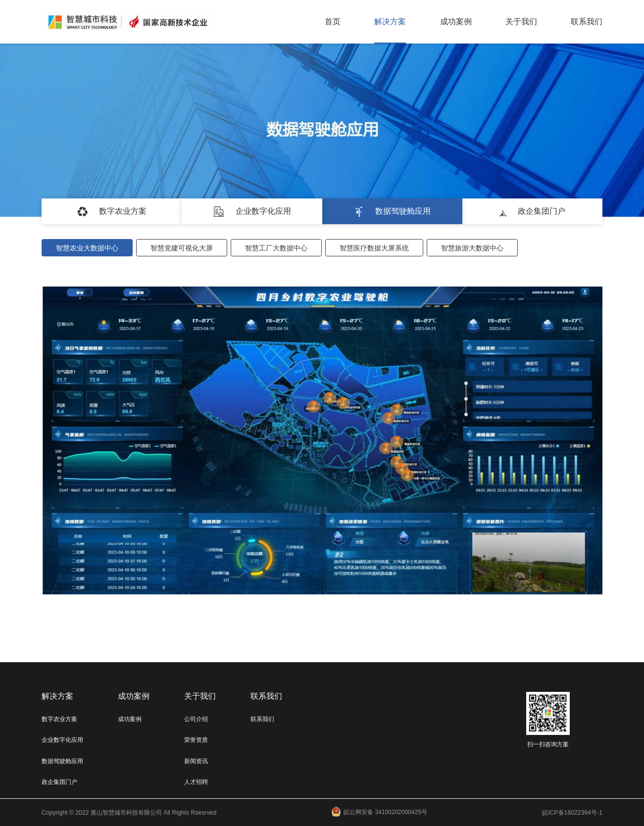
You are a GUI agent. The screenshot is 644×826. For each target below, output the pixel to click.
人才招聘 (196, 782)
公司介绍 (196, 719)
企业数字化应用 (62, 740)
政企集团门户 (59, 782)
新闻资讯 (196, 761)
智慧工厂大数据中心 (276, 248)
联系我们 (587, 22)
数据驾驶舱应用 (62, 761)
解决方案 (390, 22)
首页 (333, 22)
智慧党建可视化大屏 (182, 248)
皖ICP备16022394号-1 (572, 813)
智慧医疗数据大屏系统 (374, 248)
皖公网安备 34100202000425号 (379, 813)
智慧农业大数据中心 (87, 248)
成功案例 (456, 22)
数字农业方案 (59, 719)
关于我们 (521, 22)
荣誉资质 (196, 740)
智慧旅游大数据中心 (472, 248)
